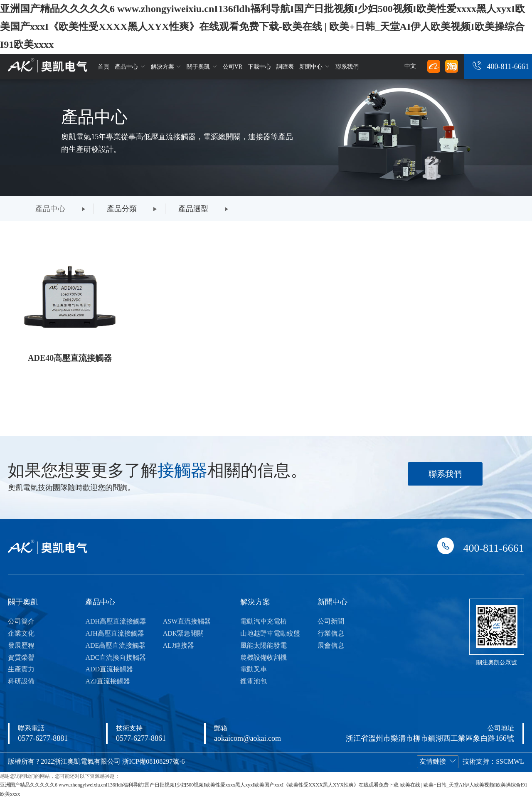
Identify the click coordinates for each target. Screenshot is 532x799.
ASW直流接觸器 (187, 621)
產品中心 (130, 67)
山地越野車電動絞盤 (270, 633)
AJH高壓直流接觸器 (115, 633)
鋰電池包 (254, 681)
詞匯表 (285, 67)
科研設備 (21, 681)
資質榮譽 (21, 657)
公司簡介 (21, 621)
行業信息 (331, 633)
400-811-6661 (508, 67)
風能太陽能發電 (264, 645)
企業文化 (21, 633)
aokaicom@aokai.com (248, 738)
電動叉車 (254, 669)
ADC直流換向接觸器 (116, 657)
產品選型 (193, 209)
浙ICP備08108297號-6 (153, 761)
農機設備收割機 (264, 657)
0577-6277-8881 (43, 738)
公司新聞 (331, 621)
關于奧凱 (202, 67)
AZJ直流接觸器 (108, 681)
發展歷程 (21, 645)
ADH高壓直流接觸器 (116, 621)
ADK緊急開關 (183, 633)
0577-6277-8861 (141, 738)
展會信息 (331, 645)
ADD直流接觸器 (109, 669)
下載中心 (259, 67)
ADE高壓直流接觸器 (115, 645)
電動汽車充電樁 (264, 621)
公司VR (233, 67)
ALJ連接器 (179, 645)
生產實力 (21, 669)
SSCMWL (510, 761)
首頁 (103, 67)
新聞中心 (315, 67)
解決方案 (166, 67)
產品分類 (122, 209)
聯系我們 (347, 67)
